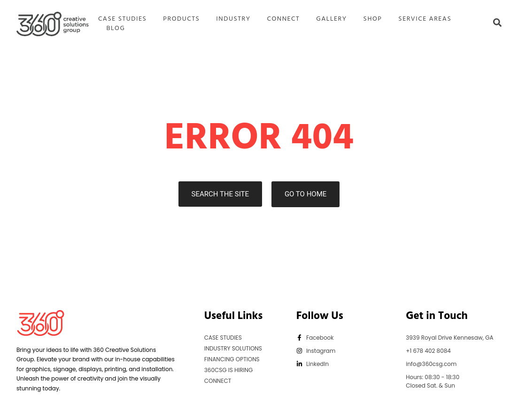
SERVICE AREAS (425, 19)
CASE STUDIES (122, 19)
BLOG (116, 29)
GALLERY (331, 19)
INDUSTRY (233, 19)
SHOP (373, 19)
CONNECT (284, 19)
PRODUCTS (181, 19)
